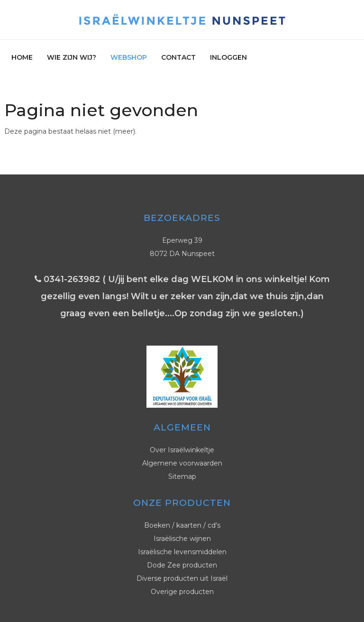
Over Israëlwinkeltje (182, 450)
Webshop (129, 57)
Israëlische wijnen (182, 539)
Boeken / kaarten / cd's (182, 525)
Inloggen (228, 57)
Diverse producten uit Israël (182, 578)
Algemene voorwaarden (182, 463)
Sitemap (182, 476)
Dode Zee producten (182, 565)
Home (22, 57)
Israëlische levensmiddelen (182, 552)
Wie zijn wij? (72, 57)
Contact (178, 57)
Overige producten (182, 592)
